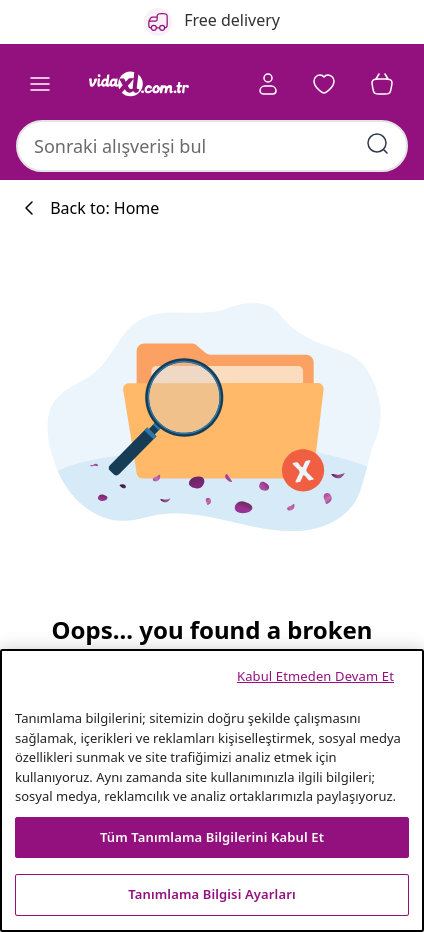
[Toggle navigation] (40, 84)
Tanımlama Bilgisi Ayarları (211, 894)
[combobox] (212, 146)
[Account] (268, 84)
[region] (212, 790)
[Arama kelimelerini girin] (378, 144)
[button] (324, 84)
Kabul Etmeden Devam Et (315, 676)
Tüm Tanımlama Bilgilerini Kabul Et (212, 837)
